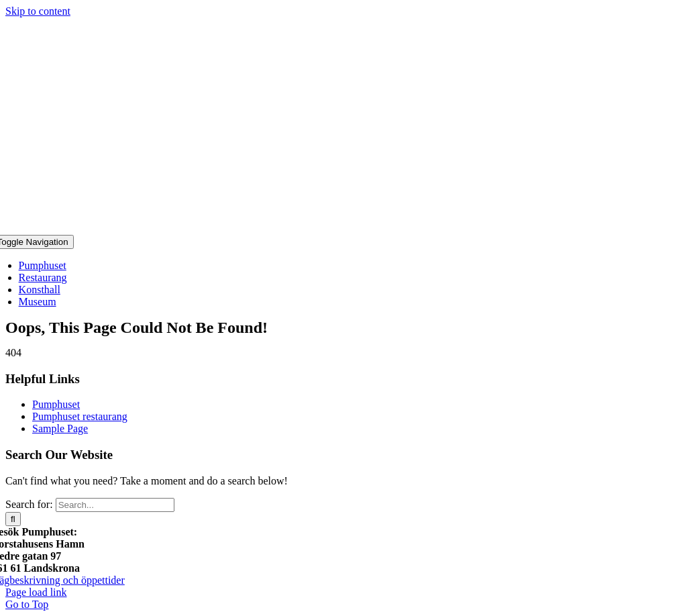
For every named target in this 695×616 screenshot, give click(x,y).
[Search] (13, 519)
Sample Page (60, 428)
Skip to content (38, 11)
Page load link (36, 592)
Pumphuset (56, 404)
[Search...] (115, 505)
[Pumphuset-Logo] (347, 228)
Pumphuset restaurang (80, 416)
